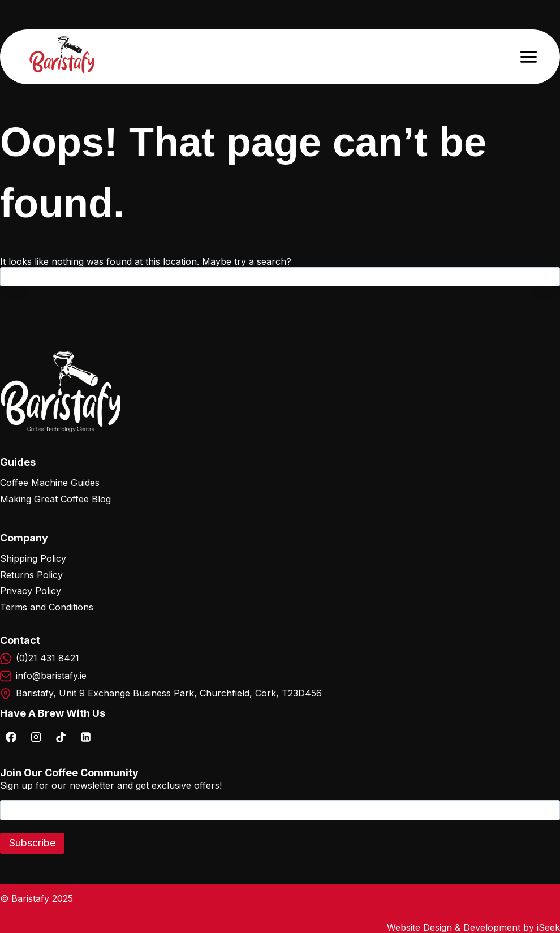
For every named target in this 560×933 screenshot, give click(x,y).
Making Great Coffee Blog (55, 499)
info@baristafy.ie (51, 676)
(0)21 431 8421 (48, 658)
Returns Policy (31, 575)
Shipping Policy (33, 558)
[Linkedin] (85, 737)
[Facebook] (11, 737)
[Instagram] (36, 737)
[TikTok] (61, 737)
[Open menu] (528, 57)
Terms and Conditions (47, 607)
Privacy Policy (31, 591)
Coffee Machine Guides (50, 483)
